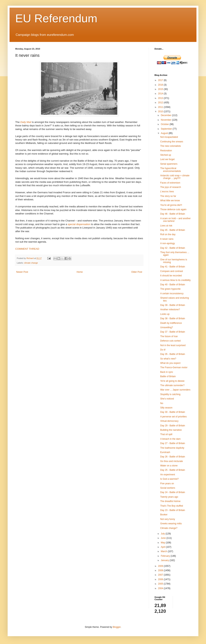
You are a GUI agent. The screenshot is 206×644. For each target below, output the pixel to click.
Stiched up (166, 155)
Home (80, 272)
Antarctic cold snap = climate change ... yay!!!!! (175, 177)
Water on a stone (169, 466)
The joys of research (171, 187)
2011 (161, 107)
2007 (161, 575)
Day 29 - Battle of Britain (173, 426)
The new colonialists (171, 146)
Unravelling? (167, 327)
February (166, 556)
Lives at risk (166, 226)
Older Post (137, 272)
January (165, 560)
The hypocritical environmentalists (171, 170)
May (163, 543)
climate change (31, 263)
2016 (161, 85)
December (166, 115)
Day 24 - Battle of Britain (173, 492)
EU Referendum (56, 18)
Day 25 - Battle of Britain (173, 470)
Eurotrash (165, 452)
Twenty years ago (169, 497)
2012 (161, 103)
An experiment (168, 475)
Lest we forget (167, 159)
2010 (161, 111)
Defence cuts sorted (170, 341)
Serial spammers (169, 164)
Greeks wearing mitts (171, 524)
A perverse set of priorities (173, 417)
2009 (161, 566)
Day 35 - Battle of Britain (173, 354)
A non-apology (168, 243)
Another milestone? (170, 310)
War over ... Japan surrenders (175, 390)
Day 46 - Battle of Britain (173, 214)
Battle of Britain (168, 376)
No (162, 403)
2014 (161, 94)
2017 (161, 80)
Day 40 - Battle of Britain (173, 285)
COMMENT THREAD (27, 249)
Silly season (166, 408)
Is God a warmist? (169, 479)
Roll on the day (168, 234)
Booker (164, 515)
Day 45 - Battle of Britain (173, 230)
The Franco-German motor (174, 367)
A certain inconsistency (172, 294)
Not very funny (168, 519)
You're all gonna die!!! (171, 205)
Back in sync (167, 372)
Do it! (163, 350)
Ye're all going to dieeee (172, 381)
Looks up (165, 314)
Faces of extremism (170, 183)
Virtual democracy (169, 421)
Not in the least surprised (173, 345)
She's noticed (167, 399)
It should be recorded (171, 276)
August (165, 133)
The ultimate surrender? (172, 385)
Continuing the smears (172, 142)
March (164, 551)
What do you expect (170, 363)
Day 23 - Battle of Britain (173, 510)
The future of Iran (169, 336)
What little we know (170, 200)
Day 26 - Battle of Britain (173, 457)
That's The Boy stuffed (172, 506)
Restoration (166, 151)
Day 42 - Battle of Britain (173, 248)
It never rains (167, 239)
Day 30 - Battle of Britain (173, 412)
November (166, 120)
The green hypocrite (170, 289)
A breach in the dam (170, 439)
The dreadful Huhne (170, 501)
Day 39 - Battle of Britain (173, 305)
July (163, 534)
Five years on (167, 484)
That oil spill (166, 434)
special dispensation (79, 224)
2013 (161, 98)
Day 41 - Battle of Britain (173, 267)
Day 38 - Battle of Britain (173, 318)
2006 (161, 579)
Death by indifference (171, 323)
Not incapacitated (169, 137)
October (165, 124)
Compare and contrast (172, 271)
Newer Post (22, 272)
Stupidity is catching (170, 394)
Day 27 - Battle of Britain (173, 443)
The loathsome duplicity (172, 448)
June (164, 538)
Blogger (117, 627)
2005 (161, 584)
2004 (161, 588)
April (163, 547)
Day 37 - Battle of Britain (173, 332)
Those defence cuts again (173, 209)
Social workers (168, 488)
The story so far (168, 196)
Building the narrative (171, 430)
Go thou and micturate (172, 461)
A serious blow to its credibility (175, 280)
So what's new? (168, 359)
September (167, 129)
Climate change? (169, 528)
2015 (161, 89)
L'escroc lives (167, 192)
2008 (161, 570)
